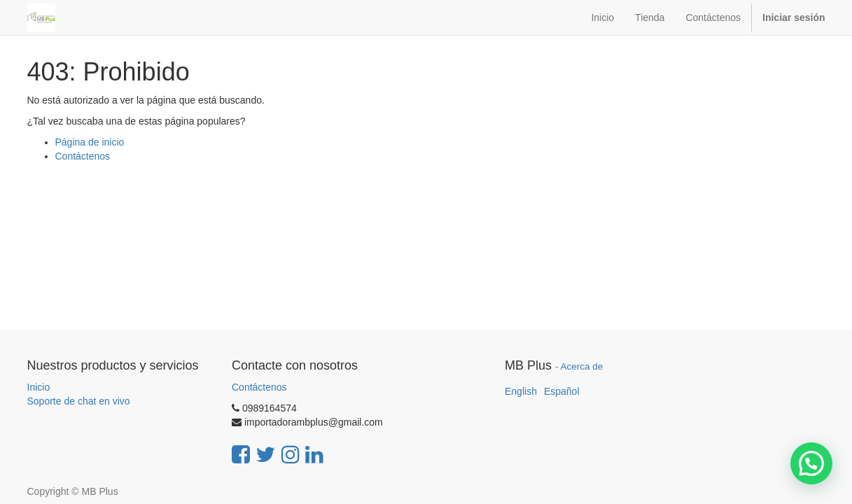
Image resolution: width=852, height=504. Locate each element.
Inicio (39, 387)
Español (562, 391)
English (521, 391)
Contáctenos (83, 156)
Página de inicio (90, 142)
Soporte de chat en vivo (79, 401)
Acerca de (582, 366)
